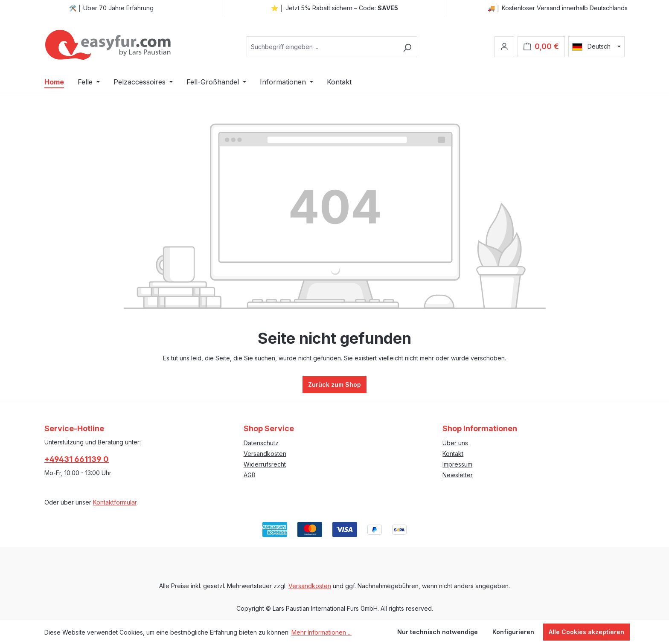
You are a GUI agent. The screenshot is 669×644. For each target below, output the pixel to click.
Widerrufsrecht (265, 464)
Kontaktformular (115, 502)
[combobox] (322, 47)
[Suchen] (407, 47)
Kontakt (453, 454)
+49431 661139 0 (77, 459)
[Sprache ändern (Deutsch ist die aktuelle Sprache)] (596, 46)
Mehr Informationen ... (321, 632)
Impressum (457, 464)
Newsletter (458, 475)
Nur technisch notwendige (438, 632)
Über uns (455, 443)
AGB (250, 475)
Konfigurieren (513, 632)
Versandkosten (265, 454)
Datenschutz (261, 443)
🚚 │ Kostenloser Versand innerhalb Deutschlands (558, 8)
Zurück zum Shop (334, 384)
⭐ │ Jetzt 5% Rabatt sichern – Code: (334, 8)
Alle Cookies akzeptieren (586, 632)
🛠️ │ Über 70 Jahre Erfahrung (112, 8)
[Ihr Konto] (504, 47)
